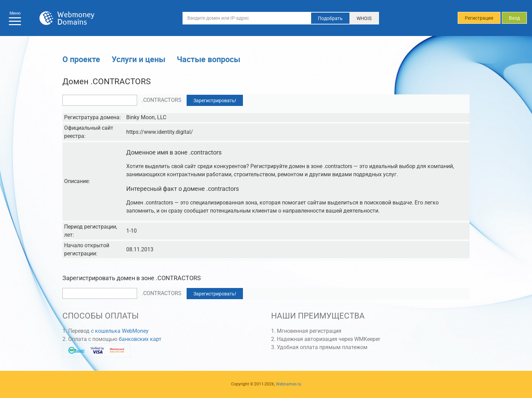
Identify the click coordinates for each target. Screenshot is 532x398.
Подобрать (330, 18)
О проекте (81, 59)
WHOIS (364, 18)
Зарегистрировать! (215, 101)
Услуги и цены (138, 59)
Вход (514, 18)
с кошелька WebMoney (120, 331)
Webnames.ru (289, 384)
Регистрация (479, 18)
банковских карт (140, 339)
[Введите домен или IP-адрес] (247, 18)
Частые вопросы (208, 59)
